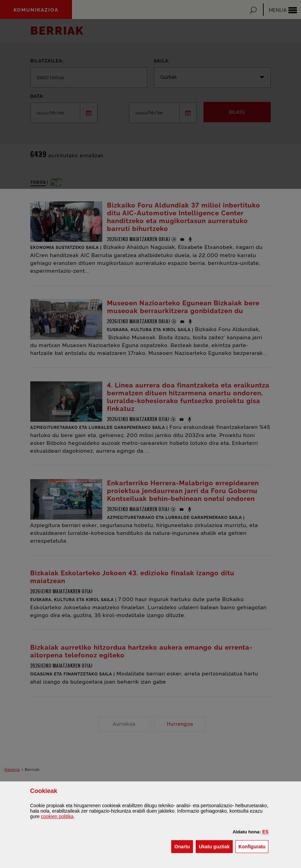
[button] (265, 832)
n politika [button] (57, 816)
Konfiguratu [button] (253, 846)
